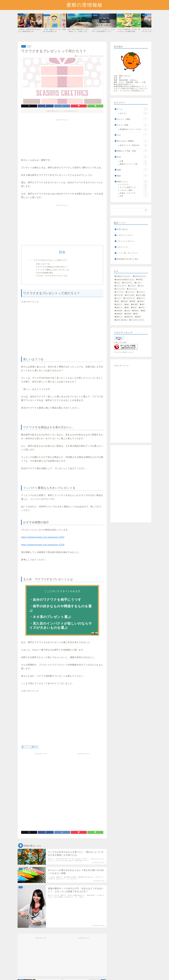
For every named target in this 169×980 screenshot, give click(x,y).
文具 (133, 196)
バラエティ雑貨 (133, 190)
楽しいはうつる (44, 264)
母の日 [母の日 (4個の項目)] (134, 308)
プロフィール (122, 247)
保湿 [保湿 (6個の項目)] (117, 301)
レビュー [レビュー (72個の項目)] (119, 298)
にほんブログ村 (120, 343)
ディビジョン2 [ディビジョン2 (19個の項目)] (133, 289)
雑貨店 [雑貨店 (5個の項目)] (139, 317)
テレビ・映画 (132, 125)
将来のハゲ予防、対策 (132, 151)
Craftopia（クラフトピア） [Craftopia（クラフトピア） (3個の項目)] (123, 276)
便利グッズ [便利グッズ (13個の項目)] (142, 298)
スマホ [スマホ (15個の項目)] (142, 286)
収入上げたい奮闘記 (132, 141)
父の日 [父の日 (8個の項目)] (128, 311)
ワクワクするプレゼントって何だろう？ (50, 260)
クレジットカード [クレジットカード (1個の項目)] (121, 286)
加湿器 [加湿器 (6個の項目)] (133, 301)
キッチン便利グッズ (133, 187)
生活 (24, 46)
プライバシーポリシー (126, 241)
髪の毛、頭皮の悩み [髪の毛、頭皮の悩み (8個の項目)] (122, 320)
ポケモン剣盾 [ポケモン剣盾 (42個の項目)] (130, 295)
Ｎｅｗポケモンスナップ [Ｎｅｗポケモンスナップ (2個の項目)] (137, 320)
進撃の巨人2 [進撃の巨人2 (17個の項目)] (130, 317)
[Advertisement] (62, 138)
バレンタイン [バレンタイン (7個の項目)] (131, 292)
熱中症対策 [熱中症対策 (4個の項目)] (119, 311)
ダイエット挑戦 (132, 119)
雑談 (132, 176)
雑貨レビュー (132, 181)
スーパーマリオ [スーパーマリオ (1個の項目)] (120, 289)
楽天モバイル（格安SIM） (133, 145)
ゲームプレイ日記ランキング (124, 352)
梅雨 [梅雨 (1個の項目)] (127, 308)
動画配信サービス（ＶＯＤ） (133, 129)
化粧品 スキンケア (133, 193)
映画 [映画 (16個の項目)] (143, 304)
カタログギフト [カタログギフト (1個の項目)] (128, 283)
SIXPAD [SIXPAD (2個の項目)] (140, 280)
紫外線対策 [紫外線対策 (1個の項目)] (119, 314)
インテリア (133, 185)
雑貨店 (35, 747)
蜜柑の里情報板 (85, 5)
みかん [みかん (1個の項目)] (118, 283)
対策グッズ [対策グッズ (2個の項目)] (119, 304)
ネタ (132, 135)
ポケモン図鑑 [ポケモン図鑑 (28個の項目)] (141, 295)
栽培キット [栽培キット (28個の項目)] (119, 308)
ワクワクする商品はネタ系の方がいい (52, 267)
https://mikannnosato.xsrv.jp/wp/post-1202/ (43, 537)
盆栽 (132, 170)
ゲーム (132, 109)
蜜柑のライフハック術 (133, 164)
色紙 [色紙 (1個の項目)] (136, 314)
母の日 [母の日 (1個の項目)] (143, 308)
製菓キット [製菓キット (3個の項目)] (119, 317)
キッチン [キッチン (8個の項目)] (139, 283)
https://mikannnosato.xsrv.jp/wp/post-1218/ (43, 545)
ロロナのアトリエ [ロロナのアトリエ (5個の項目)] (130, 298)
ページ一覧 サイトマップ (128, 253)
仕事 (133, 161)
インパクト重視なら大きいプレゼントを (53, 270)
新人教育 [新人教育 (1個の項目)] (135, 304)
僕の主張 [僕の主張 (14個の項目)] (125, 301)
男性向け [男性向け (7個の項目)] (136, 311)
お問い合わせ (122, 229)
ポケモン (133, 113)
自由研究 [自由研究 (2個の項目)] (129, 314)
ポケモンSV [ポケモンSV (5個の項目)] (119, 295)
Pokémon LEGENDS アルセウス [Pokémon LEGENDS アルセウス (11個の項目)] (125, 280)
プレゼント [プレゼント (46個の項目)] (142, 292)
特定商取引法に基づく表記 (128, 259)
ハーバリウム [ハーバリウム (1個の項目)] (120, 292)
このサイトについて (125, 235)
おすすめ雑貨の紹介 (45, 273)
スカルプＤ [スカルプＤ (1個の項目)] (133, 286)
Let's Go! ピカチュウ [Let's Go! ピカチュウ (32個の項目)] (140, 276)
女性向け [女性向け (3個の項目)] (142, 301)
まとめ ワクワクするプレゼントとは (52, 276)
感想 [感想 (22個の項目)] (127, 304)
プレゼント (26, 747)
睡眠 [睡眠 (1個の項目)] (144, 311)
